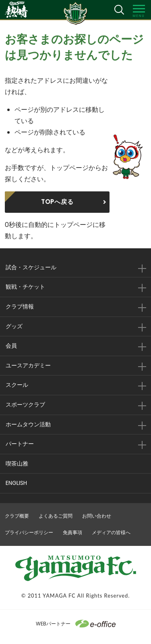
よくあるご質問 (56, 516)
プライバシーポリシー (29, 532)
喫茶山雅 (17, 464)
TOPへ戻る (57, 202)
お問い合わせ (97, 516)
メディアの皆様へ (111, 532)
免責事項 (72, 532)
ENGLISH (16, 483)
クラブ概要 (17, 516)
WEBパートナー (76, 624)
